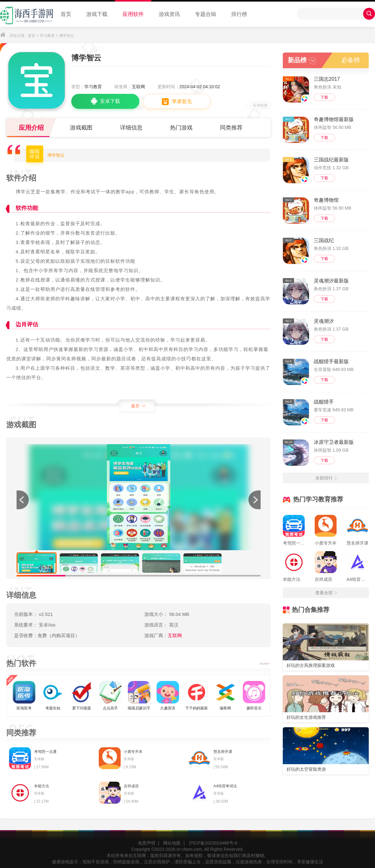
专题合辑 (206, 14)
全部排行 (326, 478)
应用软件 (133, 14)
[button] (254, 500)
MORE (265, 664)
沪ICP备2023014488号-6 (213, 843)
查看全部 (326, 593)
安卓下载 (105, 101)
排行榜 (239, 14)
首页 (66, 14)
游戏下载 (97, 14)
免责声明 (147, 843)
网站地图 (172, 843)
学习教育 (47, 36)
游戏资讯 (169, 14)
